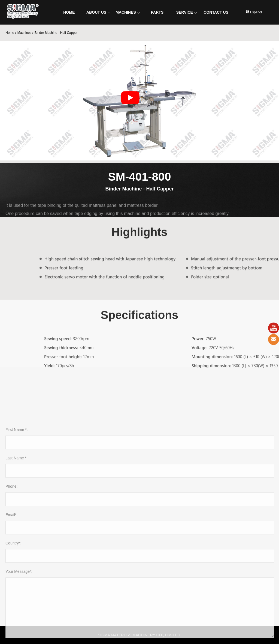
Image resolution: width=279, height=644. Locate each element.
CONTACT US (216, 12)
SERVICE (187, 12)
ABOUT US (98, 12)
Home (10, 33)
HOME (69, 12)
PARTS (157, 12)
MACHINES (128, 12)
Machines (24, 33)
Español (254, 12)
